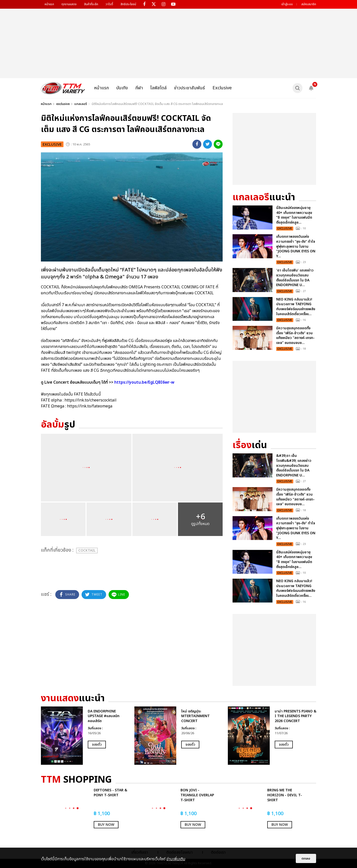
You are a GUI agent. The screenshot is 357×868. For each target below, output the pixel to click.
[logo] (63, 88)
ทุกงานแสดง (69, 4)
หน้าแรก (49, 4)
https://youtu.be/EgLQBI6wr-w (144, 382)
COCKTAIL (87, 551)
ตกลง (306, 858)
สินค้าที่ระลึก (91, 4)
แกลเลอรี (81, 104)
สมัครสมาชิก (309, 4)
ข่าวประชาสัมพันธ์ (190, 88)
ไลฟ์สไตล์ (158, 88)
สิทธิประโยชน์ (128, 4)
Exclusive (222, 88)
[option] (85, 736)
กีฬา (139, 88)
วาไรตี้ (109, 4)
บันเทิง (122, 88)
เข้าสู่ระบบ (287, 4)
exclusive (63, 104)
